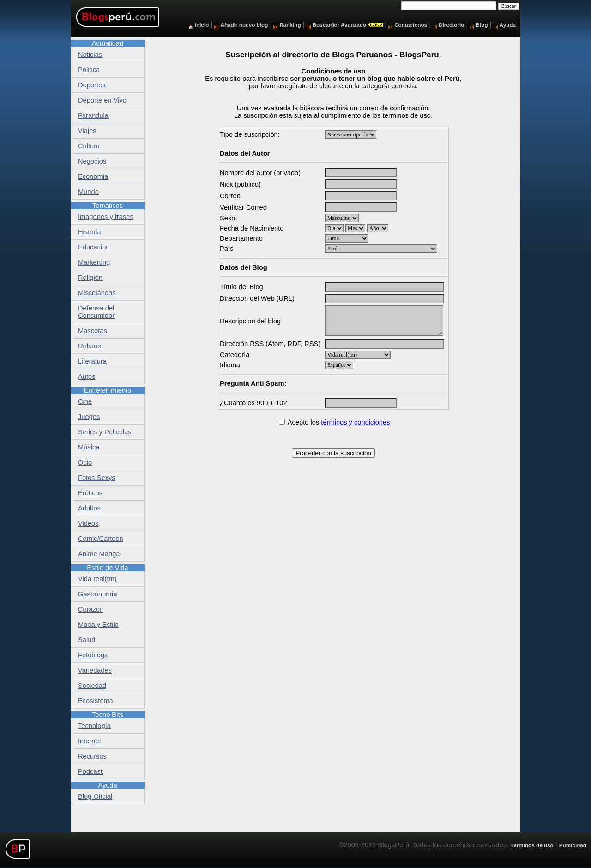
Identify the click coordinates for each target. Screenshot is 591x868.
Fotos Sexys (97, 478)
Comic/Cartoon (101, 539)
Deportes (92, 85)
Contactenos (411, 25)
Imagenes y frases (106, 217)
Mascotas (93, 331)
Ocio (85, 462)
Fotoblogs (93, 655)
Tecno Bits (108, 715)
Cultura (89, 146)
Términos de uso (532, 845)
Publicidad (573, 845)
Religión (90, 278)
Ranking (290, 25)
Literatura (92, 361)
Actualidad (108, 43)
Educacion (94, 247)
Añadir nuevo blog (244, 25)
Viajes (87, 131)
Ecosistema (96, 701)
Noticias (90, 55)
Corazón (91, 609)
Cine (85, 401)
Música (89, 447)
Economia (93, 176)
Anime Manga (99, 554)
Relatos (90, 346)
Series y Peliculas (105, 432)
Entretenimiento (108, 390)
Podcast (90, 771)
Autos (87, 376)
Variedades (95, 670)
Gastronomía (98, 594)
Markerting (94, 262)
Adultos (89, 508)
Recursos (92, 756)
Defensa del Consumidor (96, 312)
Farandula (93, 115)
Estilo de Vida (107, 568)
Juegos (89, 417)
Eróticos (90, 493)
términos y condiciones (355, 422)
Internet (90, 741)
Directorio (451, 25)
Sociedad (92, 686)
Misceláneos (97, 293)
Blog (482, 25)
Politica (89, 70)
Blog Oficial (95, 796)
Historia (90, 232)
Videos (88, 523)
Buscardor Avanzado (339, 25)
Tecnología (94, 726)
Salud (87, 640)
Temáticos (108, 206)
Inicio (202, 25)
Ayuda (508, 25)
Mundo (88, 192)
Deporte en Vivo (102, 100)
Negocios (92, 161)
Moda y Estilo (98, 625)
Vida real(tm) (97, 579)
